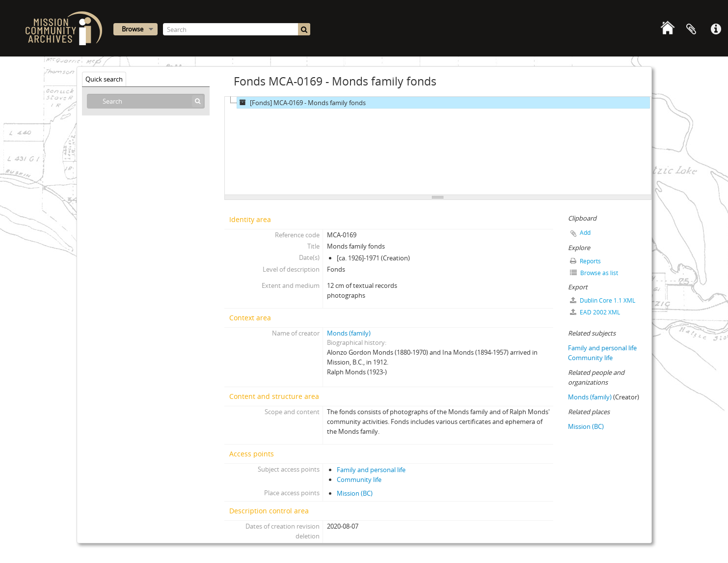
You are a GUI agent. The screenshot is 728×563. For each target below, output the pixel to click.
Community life (359, 479)
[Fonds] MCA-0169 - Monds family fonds (301, 103)
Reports (585, 261)
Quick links (716, 29)
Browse (133, 29)
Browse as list (594, 273)
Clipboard (691, 29)
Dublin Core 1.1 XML (603, 300)
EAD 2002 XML (595, 312)
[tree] (438, 146)
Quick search (104, 79)
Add (585, 233)
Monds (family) (349, 333)
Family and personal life (371, 470)
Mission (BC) (355, 493)
